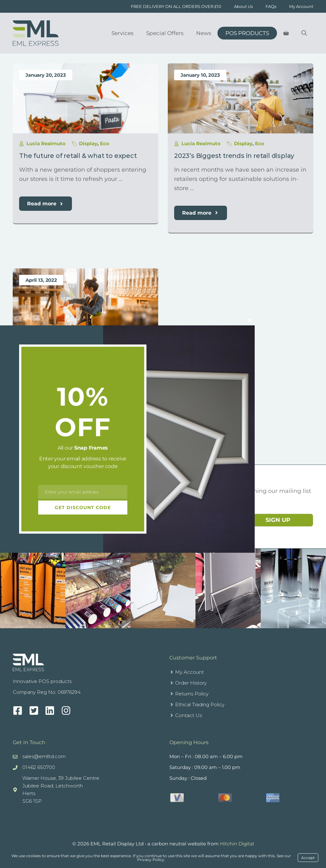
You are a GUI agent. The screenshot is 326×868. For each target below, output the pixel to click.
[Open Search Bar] (304, 33)
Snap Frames (91, 448)
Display (88, 143)
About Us (243, 6)
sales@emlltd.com (44, 756)
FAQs (271, 6)
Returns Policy (192, 694)
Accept (308, 858)
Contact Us (188, 715)
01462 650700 (39, 767)
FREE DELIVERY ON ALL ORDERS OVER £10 (176, 6)
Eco (105, 143)
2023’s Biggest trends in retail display (234, 156)
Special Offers (165, 33)
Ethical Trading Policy (200, 704)
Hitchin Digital (237, 844)
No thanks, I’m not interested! (127, 561)
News (204, 33)
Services (122, 33)
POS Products (247, 33)
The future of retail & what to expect (78, 156)
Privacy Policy (151, 860)
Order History (191, 683)
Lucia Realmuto (46, 143)
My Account (301, 6)
